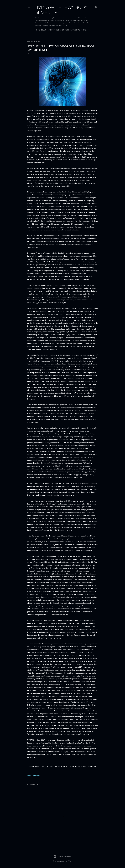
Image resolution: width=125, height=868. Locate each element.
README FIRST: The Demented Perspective (60, 30)
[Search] (96, 7)
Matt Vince (69, 861)
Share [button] (29, 775)
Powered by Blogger (63, 856)
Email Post (36, 775)
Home (37, 30)
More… (84, 30)
